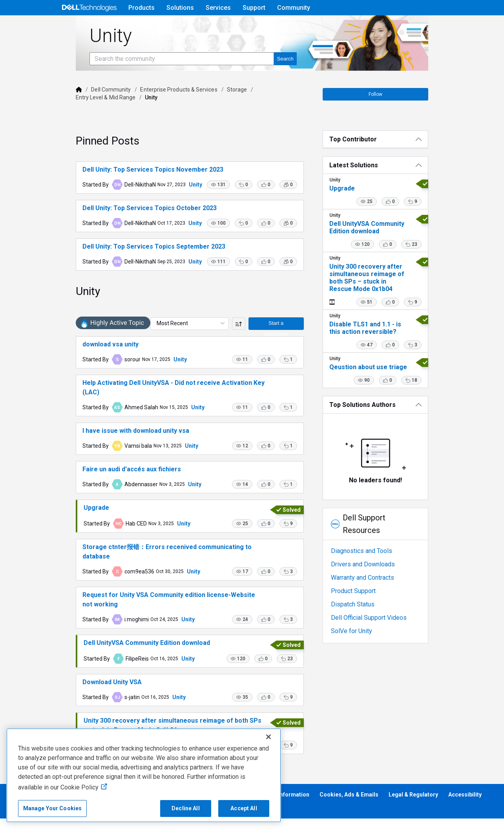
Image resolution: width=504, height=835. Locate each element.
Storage (212, 112)
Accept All (244, 808)
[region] (144, 775)
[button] (228, 210)
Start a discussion (284, 365)
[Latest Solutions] (393, 187)
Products (142, 8)
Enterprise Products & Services (153, 112)
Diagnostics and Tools (371, 560)
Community (294, 8)
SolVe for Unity (361, 640)
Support (254, 8)
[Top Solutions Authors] (393, 427)
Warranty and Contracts (372, 587)
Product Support (363, 600)
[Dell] (53, 112)
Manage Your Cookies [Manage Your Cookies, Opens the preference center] (53, 808)
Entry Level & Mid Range (261, 112)
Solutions (180, 8)
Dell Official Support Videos (379, 627)
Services (218, 8)
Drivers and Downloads (373, 574)
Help (394, 26)
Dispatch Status (362, 614)
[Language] (444, 26)
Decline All (186, 808)
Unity (170, 207)
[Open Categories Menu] (89, 26)
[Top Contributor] (393, 161)
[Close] (268, 737)
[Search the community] (156, 81)
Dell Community (86, 112)
